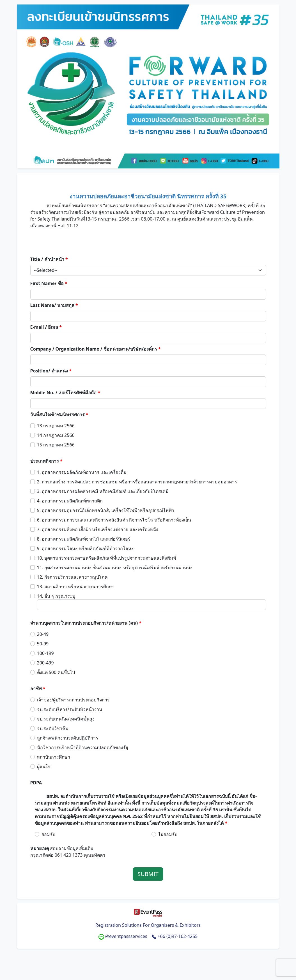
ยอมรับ (48, 834)
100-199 (45, 653)
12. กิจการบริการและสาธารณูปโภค (73, 577)
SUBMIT (148, 874)
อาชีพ (38, 689)
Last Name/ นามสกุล (54, 305)
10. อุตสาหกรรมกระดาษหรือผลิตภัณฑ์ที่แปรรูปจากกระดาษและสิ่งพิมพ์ (107, 558)
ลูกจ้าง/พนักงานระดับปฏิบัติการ (68, 738)
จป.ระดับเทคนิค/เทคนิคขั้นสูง (66, 719)
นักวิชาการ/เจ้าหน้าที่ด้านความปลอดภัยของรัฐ (83, 747)
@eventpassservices (123, 936)
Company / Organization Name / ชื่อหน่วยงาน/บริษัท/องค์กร (96, 349)
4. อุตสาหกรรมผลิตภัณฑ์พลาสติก (70, 501)
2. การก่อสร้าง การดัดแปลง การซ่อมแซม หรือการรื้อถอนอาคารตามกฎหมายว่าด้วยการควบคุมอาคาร (137, 482)
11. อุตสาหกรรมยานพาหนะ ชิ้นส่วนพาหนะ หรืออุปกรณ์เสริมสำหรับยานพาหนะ (115, 567)
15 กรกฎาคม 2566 (56, 445)
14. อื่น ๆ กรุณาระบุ (56, 596)
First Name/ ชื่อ (49, 283)
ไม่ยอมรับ (168, 834)
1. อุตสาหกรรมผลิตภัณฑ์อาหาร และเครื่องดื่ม (82, 472)
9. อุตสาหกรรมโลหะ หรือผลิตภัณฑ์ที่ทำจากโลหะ (86, 548)
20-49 (43, 634)
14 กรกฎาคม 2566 (56, 435)
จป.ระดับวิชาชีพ (53, 728)
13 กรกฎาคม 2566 (56, 426)
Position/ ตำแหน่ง (51, 371)
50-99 (43, 644)
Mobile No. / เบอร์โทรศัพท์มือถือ (65, 393)
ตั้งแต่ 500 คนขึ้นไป (56, 672)
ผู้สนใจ (44, 766)
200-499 (45, 663)
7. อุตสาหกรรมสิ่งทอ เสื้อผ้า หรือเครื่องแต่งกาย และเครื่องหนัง (98, 529)
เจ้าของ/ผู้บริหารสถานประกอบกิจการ (74, 700)
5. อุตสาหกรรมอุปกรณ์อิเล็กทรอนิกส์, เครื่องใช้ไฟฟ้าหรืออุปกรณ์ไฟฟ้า (106, 510)
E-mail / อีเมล (46, 327)
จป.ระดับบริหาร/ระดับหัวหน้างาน (70, 709)
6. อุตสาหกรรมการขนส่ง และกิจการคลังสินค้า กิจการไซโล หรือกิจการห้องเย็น (114, 520)
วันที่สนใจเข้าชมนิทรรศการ (59, 414)
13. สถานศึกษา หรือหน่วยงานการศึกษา (76, 587)
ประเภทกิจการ (46, 461)
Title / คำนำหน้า (49, 259)
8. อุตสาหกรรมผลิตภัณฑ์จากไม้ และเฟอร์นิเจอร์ (84, 539)
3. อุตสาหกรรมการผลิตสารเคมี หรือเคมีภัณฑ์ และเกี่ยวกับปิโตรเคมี (103, 491)
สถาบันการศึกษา (54, 757)
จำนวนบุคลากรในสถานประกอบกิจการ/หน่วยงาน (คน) (86, 623)
